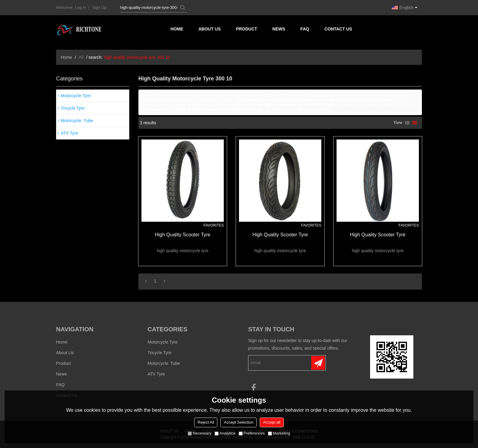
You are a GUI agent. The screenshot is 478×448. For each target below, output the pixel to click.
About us (210, 29)
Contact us (338, 29)
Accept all (272, 422)
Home (177, 29)
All (81, 57)
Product (246, 29)
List (407, 123)
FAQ (305, 29)
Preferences (252, 433)
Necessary (200, 433)
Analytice (225, 433)
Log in (81, 7)
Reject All (206, 422)
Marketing (279, 433)
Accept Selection (239, 422)
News (279, 29)
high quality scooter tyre (183, 235)
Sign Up (99, 7)
